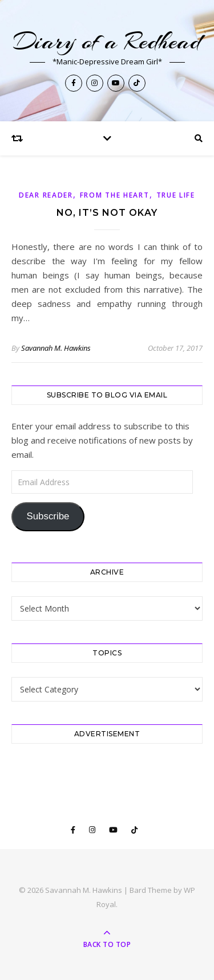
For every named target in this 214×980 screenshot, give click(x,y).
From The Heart (115, 195)
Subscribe (48, 516)
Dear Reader (46, 195)
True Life (176, 195)
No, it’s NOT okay (107, 213)
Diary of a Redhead (107, 41)
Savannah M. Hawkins (56, 348)
